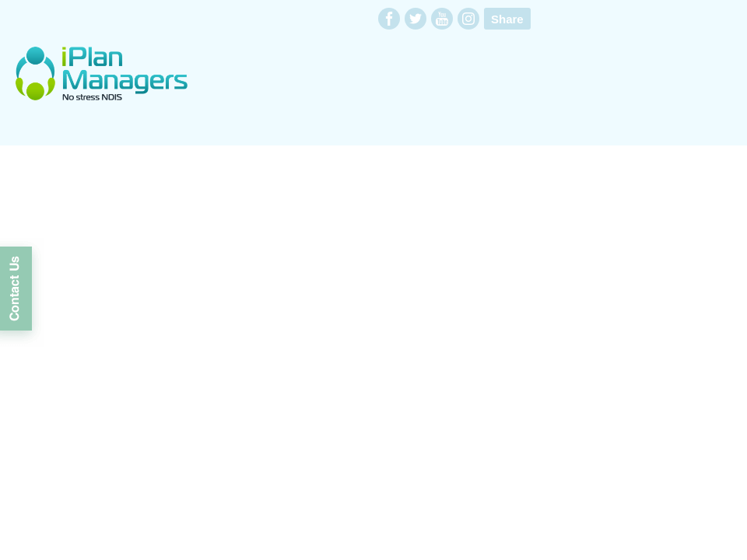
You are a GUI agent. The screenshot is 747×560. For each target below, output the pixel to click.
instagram (468, 19)
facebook (389, 19)
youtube (442, 19)
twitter (416, 19)
